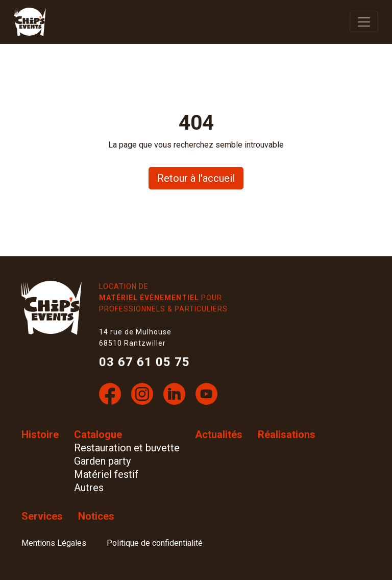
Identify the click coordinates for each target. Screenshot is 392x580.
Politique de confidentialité (155, 543)
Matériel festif (106, 474)
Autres (89, 488)
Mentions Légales (54, 543)
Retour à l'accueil (196, 178)
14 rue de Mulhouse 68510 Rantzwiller (135, 337)
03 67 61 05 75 (144, 362)
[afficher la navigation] (364, 22)
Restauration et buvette (127, 448)
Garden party (102, 461)
